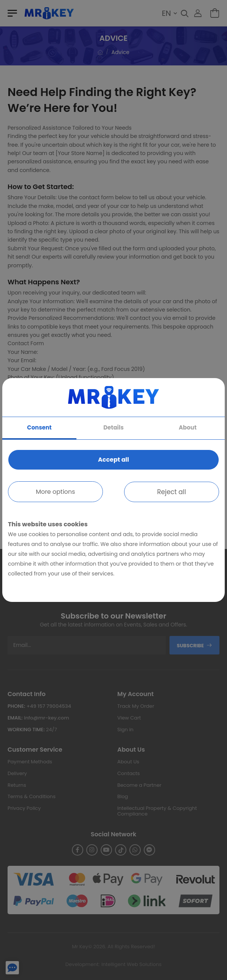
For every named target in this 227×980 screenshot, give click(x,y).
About (188, 427)
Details (113, 427)
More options (56, 492)
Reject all (172, 492)
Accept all (113, 460)
